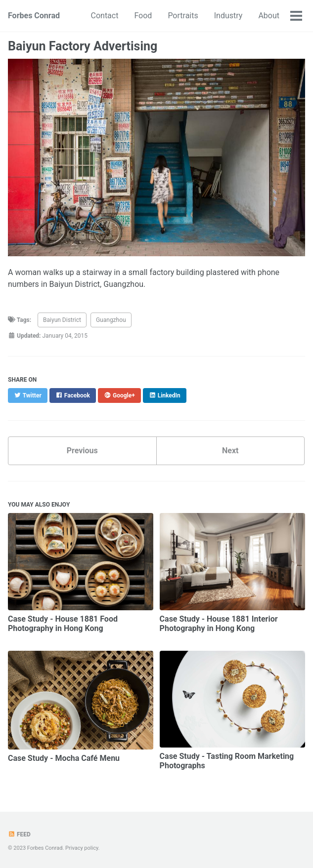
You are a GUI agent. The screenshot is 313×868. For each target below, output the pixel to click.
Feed (19, 834)
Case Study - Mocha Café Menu (64, 758)
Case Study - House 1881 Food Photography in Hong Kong (63, 624)
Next (230, 451)
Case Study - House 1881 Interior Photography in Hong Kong (219, 624)
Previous (82, 451)
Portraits (183, 16)
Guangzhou (111, 320)
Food (143, 16)
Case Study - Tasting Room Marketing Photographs (227, 761)
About (269, 16)
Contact (105, 16)
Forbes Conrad (34, 16)
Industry (228, 16)
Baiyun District (62, 320)
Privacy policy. (82, 848)
